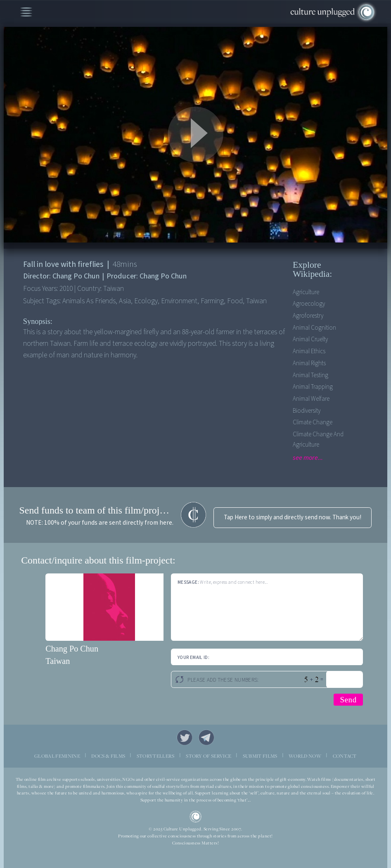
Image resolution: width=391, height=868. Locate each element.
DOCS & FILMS (108, 756)
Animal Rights (309, 363)
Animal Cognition (314, 328)
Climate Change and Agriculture (318, 440)
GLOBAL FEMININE (57, 756)
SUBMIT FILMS (260, 756)
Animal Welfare (311, 399)
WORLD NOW (305, 756)
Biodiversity (307, 411)
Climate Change (313, 422)
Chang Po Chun (72, 649)
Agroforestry (308, 316)
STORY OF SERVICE (209, 756)
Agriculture (306, 292)
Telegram (206, 737)
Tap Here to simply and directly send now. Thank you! (293, 517)
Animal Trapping (313, 387)
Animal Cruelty (310, 339)
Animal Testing (310, 375)
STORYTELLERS (156, 756)
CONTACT (345, 756)
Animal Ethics (309, 351)
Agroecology (309, 304)
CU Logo (196, 817)
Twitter (185, 737)
